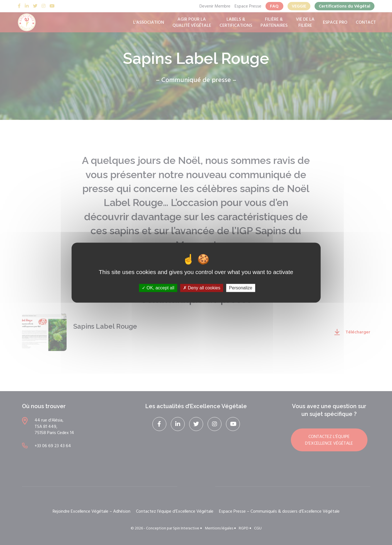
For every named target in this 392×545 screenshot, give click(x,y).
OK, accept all (158, 288)
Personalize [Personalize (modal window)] (241, 288)
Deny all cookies (202, 288)
